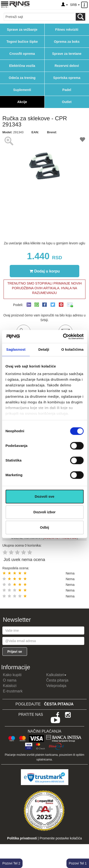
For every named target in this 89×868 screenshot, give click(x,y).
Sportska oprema (67, 78)
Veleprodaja (56, 686)
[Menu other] (85, 5)
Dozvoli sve (44, 496)
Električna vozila (22, 66)
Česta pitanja (57, 680)
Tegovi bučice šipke (22, 42)
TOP (83, 849)
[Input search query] (40, 17)
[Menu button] (5, 4)
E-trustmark (13, 691)
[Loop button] (80, 17)
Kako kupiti (12, 675)
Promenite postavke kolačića (61, 838)
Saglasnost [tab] (16, 349)
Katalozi (10, 686)
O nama (10, 680)
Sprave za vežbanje (22, 30)
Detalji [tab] (44, 349)
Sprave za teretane (67, 54)
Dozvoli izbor (44, 512)
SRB (75, 5)
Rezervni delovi (67, 66)
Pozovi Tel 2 (11, 863)
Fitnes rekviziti (67, 30)
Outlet (67, 102)
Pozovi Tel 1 (78, 863)
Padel (67, 90)
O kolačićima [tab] (72, 349)
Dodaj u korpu (45, 271)
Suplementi (22, 90)
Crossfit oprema (22, 54)
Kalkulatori (56, 675)
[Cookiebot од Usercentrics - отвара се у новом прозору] (63, 337)
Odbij (44, 527)
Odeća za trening (22, 78)
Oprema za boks (67, 42)
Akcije (22, 102)
